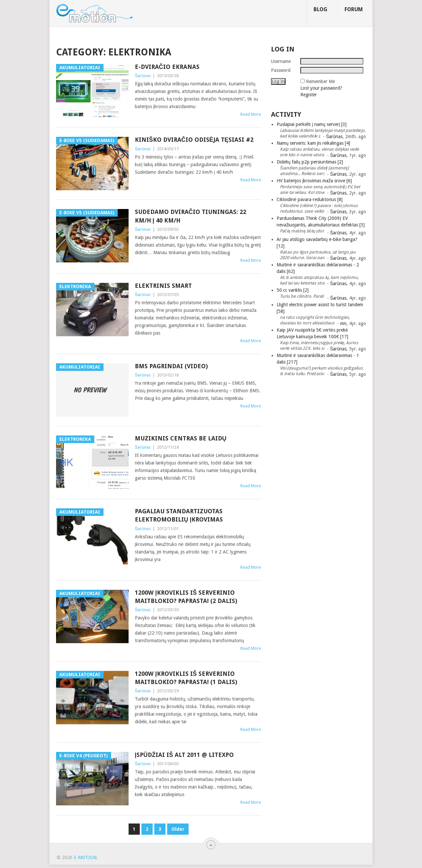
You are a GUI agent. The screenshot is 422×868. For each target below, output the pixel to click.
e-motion (85, 857)
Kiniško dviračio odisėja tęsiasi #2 (194, 140)
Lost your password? (321, 88)
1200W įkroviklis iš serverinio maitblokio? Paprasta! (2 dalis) (186, 597)
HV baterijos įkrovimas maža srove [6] (314, 181)
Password (281, 70)
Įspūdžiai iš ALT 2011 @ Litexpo (184, 755)
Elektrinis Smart (163, 286)
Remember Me (320, 81)
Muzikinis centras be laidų (181, 438)
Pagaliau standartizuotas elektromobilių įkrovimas (179, 515)
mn (343, 323)
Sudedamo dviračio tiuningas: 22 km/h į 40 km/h (191, 216)
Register (309, 95)
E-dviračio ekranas (167, 67)
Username (281, 61)
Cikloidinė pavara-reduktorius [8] (310, 199)
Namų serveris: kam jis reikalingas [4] (313, 143)
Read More (251, 114)
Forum (354, 9)
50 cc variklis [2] (293, 290)
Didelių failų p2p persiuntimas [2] (310, 162)
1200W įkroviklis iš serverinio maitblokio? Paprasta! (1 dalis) (186, 678)
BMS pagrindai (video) (171, 366)
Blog (320, 9)
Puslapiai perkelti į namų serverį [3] (312, 124)
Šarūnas (143, 76)
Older (178, 829)
